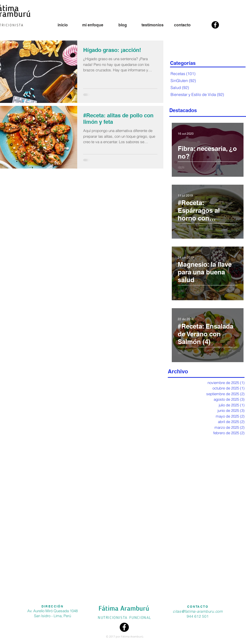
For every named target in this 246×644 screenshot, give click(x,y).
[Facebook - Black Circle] (215, 25)
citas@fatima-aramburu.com (198, 611)
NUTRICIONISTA (113, 618)
